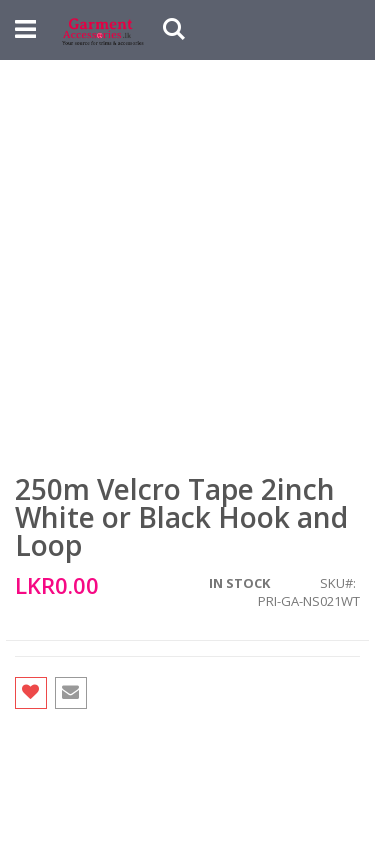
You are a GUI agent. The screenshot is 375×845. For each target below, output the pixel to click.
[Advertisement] (187, 257)
